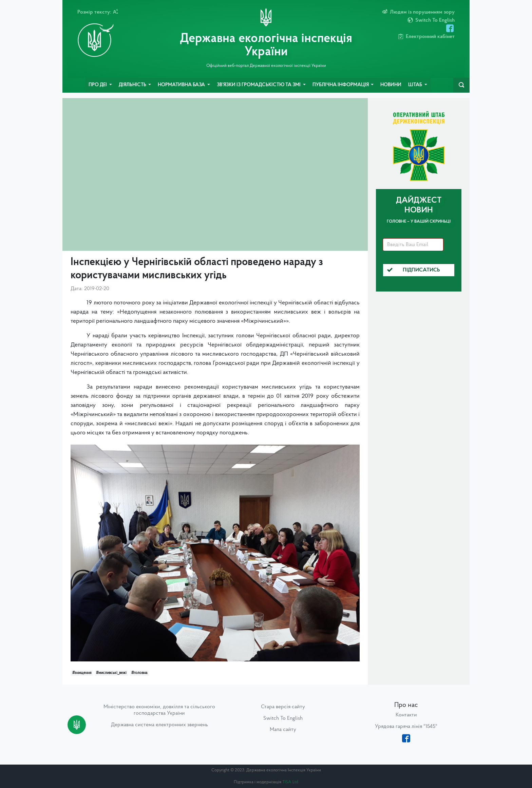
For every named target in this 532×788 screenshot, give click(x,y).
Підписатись (414, 270)
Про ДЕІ (98, 85)
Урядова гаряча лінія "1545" (406, 727)
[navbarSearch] (461, 85)
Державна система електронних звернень (159, 725)
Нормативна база (182, 85)
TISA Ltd (290, 782)
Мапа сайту (283, 730)
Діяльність (133, 85)
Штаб (416, 85)
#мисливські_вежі (111, 673)
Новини (391, 85)
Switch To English (283, 718)
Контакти (406, 715)
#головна (139, 673)
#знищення (82, 673)
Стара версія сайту (283, 707)
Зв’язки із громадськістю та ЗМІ (259, 85)
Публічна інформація (341, 85)
